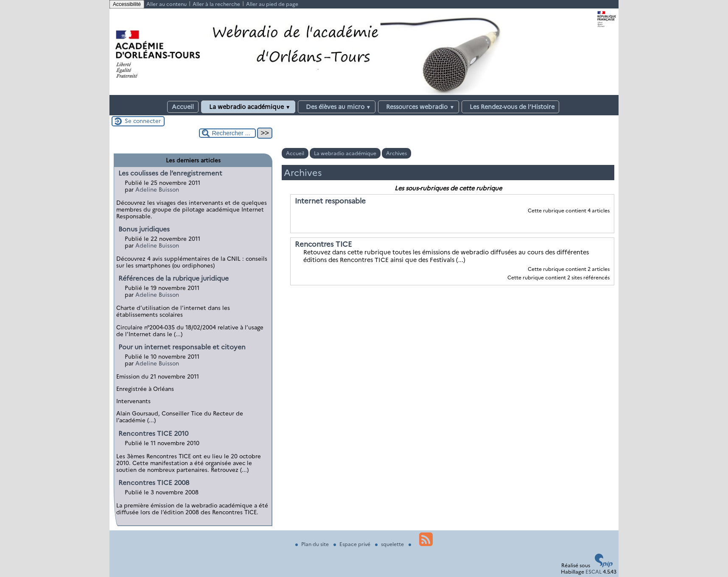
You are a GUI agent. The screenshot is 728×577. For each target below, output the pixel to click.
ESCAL (594, 572)
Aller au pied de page (272, 4)
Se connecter (143, 121)
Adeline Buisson (157, 190)
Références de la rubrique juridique (174, 278)
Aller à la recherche (216, 4)
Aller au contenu (167, 4)
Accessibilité (127, 4)
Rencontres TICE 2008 (154, 483)
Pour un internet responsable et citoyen (182, 347)
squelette (390, 544)
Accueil (183, 107)
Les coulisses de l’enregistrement (170, 173)
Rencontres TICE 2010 (153, 433)
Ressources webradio (419, 107)
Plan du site (313, 544)
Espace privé (353, 544)
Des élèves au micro (337, 107)
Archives (396, 153)
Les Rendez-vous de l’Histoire (510, 107)
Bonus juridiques (144, 229)
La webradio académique (248, 107)
